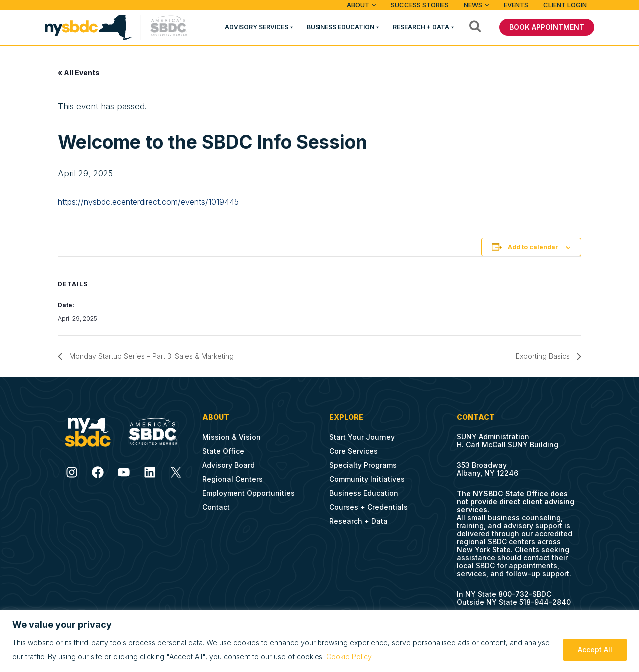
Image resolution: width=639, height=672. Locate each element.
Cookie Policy (349, 656)
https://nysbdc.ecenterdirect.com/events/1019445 (148, 202)
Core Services (354, 451)
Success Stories (420, 5)
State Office (223, 451)
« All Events (79, 73)
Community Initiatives (367, 479)
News (473, 5)
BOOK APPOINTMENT (547, 27)
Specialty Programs (363, 465)
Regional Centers (232, 479)
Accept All (595, 649)
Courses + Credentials (369, 507)
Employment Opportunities (248, 493)
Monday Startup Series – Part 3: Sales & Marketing (151, 356)
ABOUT (358, 5)
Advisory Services (256, 27)
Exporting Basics (544, 356)
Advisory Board (228, 465)
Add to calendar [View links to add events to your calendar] (533, 247)
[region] (319, 641)
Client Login (565, 5)
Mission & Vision (231, 437)
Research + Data (421, 27)
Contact (216, 507)
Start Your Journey (362, 437)
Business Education (340, 27)
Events (516, 5)
